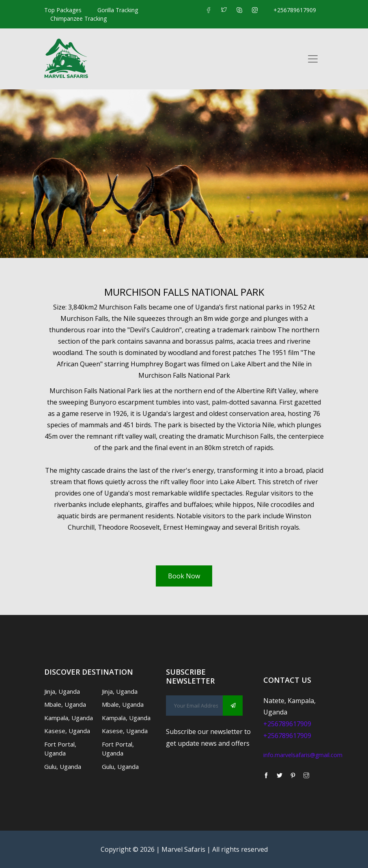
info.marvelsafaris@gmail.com (303, 755)
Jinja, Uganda (62, 691)
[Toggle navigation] (313, 59)
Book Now (184, 576)
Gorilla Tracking (118, 10)
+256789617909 (295, 10)
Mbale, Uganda (65, 704)
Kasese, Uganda (67, 731)
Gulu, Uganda (63, 766)
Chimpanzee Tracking (79, 18)
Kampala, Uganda (69, 718)
